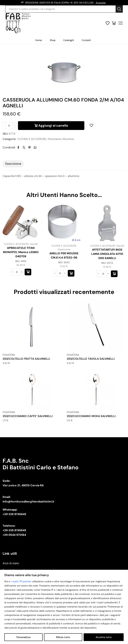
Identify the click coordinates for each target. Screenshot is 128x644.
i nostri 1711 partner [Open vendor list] (21, 581)
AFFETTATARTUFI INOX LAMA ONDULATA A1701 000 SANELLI (107, 254)
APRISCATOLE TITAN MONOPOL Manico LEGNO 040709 (21, 252)
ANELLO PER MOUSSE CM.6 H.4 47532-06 (64, 255)
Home (39, 40)
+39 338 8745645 (14, 514)
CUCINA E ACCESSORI (32, 139)
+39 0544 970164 (14, 535)
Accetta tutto (104, 637)
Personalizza (23, 637)
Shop (53, 40)
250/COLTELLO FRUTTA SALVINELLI (26, 359)
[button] (28, 272)
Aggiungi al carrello (53, 126)
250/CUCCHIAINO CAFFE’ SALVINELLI (28, 416)
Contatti (86, 40)
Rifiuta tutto (63, 637)
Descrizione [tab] (13, 164)
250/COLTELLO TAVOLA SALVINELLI (91, 359)
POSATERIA (9, 355)
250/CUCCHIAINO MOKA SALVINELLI (91, 416)
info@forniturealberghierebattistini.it (28, 502)
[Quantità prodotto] (9, 126)
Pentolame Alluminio (61, 139)
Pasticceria (64, 249)
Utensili (34, 244)
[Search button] (119, 9)
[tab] (13, 164)
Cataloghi (69, 40)
